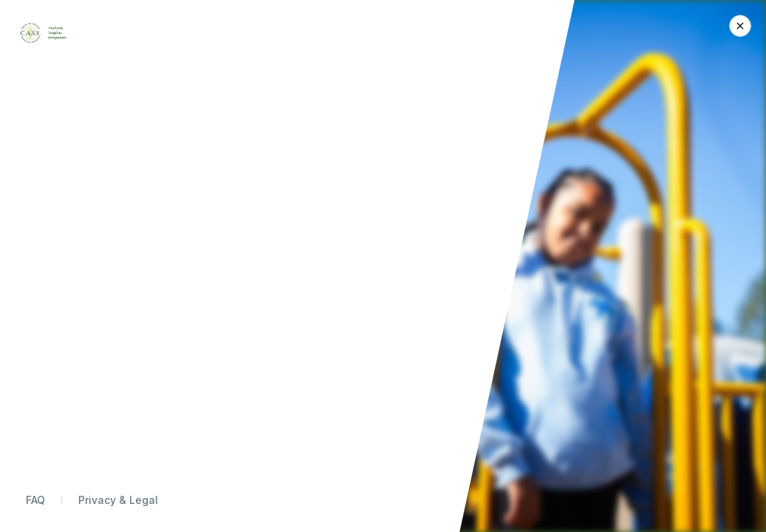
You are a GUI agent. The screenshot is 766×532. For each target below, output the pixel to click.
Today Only (556, 197)
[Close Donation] (740, 26)
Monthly (621, 197)
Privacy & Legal (118, 500)
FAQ (35, 500)
